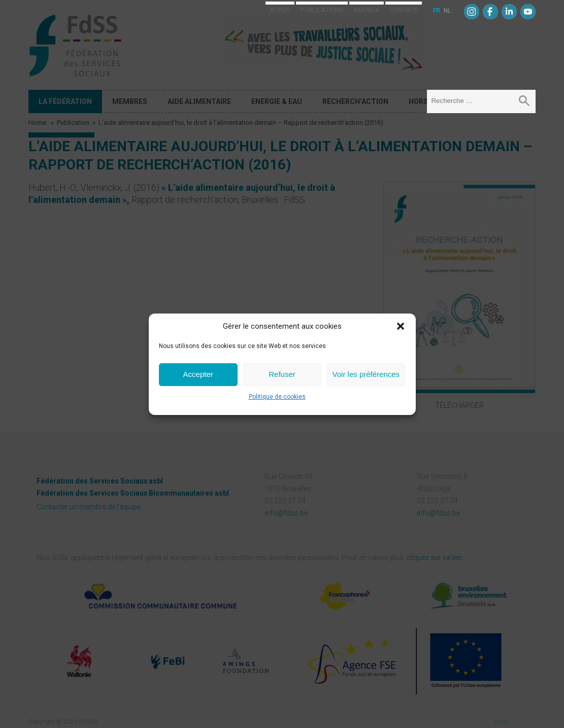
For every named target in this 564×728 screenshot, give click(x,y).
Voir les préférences (366, 374)
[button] (401, 326)
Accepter (198, 374)
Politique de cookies (277, 397)
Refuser (282, 374)
